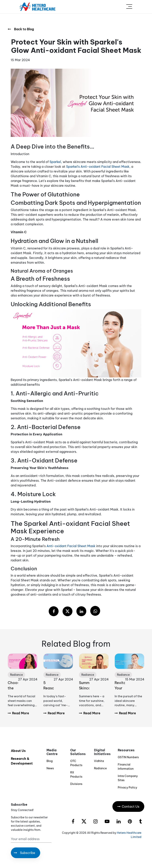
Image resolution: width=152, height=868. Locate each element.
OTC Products (76, 763)
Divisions (76, 784)
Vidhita (99, 761)
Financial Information (126, 767)
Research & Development (22, 761)
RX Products (76, 775)
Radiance (100, 768)
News (50, 768)
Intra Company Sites (128, 778)
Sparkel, (56, 162)
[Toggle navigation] (129, 7)
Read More (18, 713)
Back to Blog (21, 29)
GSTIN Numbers (128, 757)
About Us (18, 751)
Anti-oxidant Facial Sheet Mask (71, 546)
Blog (50, 761)
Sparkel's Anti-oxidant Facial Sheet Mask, (98, 167)
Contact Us (128, 806)
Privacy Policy (127, 787)
